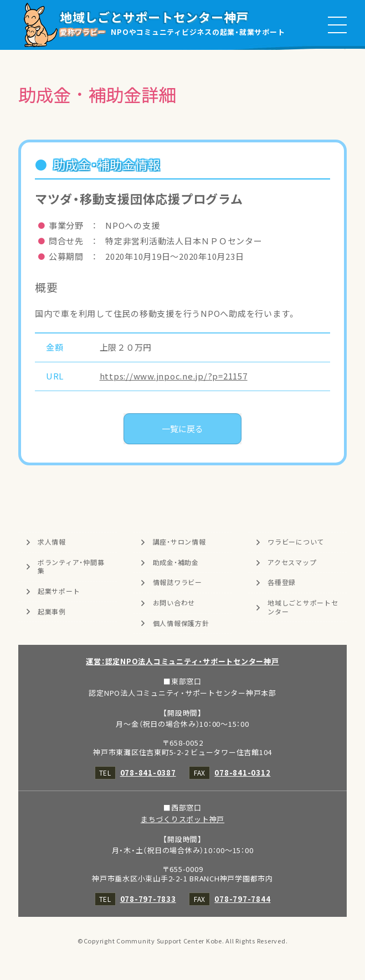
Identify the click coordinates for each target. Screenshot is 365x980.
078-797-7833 (148, 899)
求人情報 (52, 542)
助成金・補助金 (176, 562)
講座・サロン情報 (179, 542)
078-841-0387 (148, 773)
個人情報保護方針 (181, 623)
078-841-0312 (242, 773)
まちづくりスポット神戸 (183, 819)
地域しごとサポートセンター (303, 607)
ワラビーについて (296, 542)
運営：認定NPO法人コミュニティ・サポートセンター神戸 (182, 661)
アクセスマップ (292, 562)
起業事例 (52, 612)
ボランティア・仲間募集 (71, 567)
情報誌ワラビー (178, 582)
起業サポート (59, 591)
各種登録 (282, 582)
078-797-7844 (242, 899)
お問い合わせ (174, 603)
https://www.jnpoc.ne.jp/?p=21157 (174, 376)
